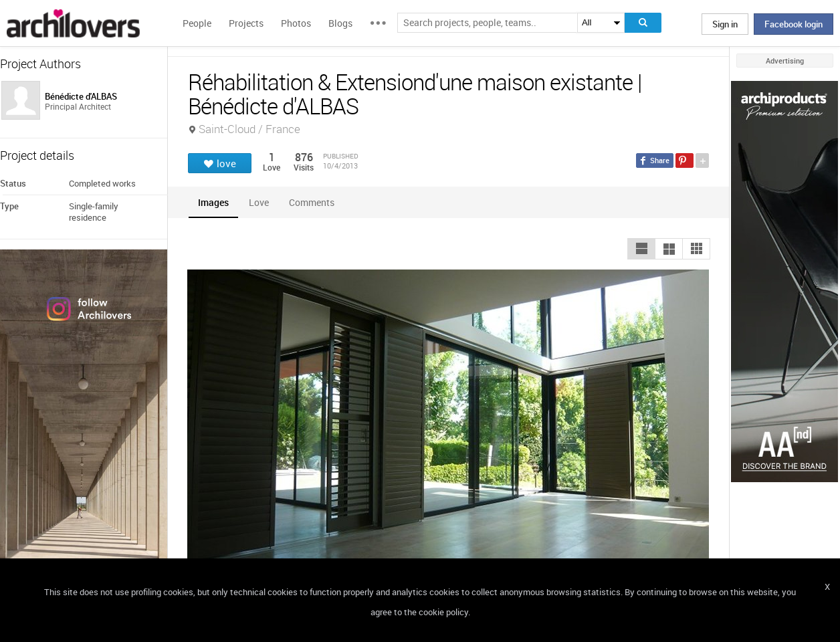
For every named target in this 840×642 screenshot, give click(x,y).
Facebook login (794, 24)
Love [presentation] (259, 202)
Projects (246, 23)
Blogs (340, 23)
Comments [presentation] (315, 202)
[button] (641, 249)
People (197, 23)
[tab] (213, 202)
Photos (296, 23)
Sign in (725, 24)
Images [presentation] (213, 202)
